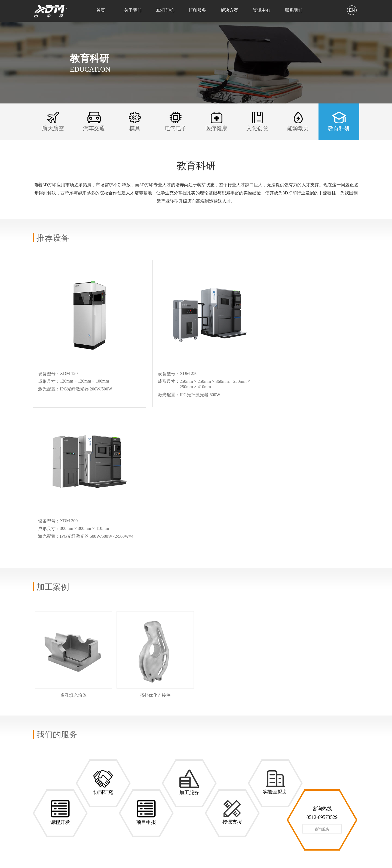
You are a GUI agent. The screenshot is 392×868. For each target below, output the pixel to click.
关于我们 (133, 10)
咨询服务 (322, 682)
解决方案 (229, 10)
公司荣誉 (40, 768)
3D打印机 (165, 10)
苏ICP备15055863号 (343, 857)
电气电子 (122, 783)
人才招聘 (163, 768)
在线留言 (163, 776)
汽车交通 (122, 768)
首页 (101, 10)
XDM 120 (81, 760)
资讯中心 (262, 10)
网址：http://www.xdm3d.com (231, 822)
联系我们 (294, 10)
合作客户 (40, 776)
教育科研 (122, 814)
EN (352, 10)
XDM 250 (81, 767)
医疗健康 (122, 791)
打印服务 (197, 10)
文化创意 (122, 799)
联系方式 (163, 761)
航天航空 (122, 761)
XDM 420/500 (85, 782)
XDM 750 (81, 789)
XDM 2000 (82, 796)
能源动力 (122, 806)
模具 (118, 776)
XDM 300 (81, 774)
